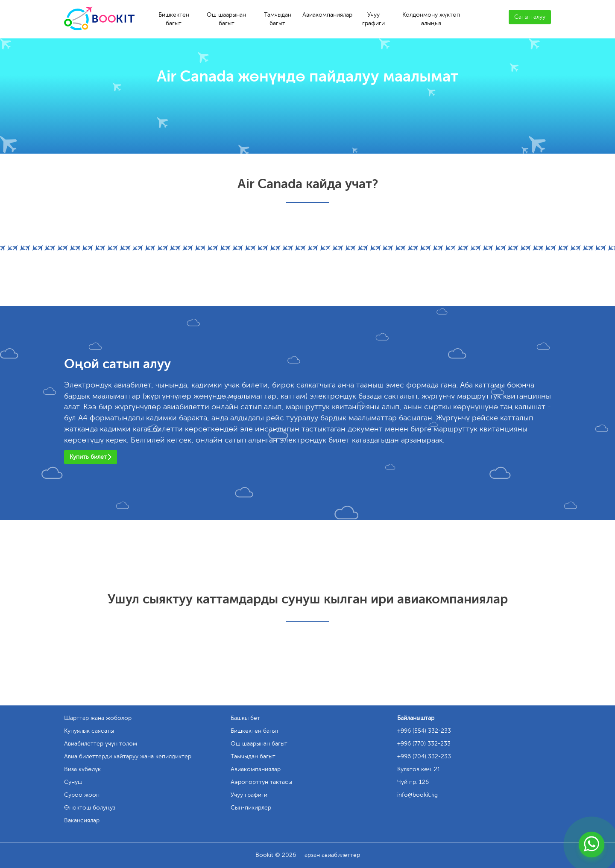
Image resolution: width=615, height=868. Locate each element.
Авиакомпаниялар (327, 15)
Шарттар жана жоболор (98, 718)
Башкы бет (245, 718)
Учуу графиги (373, 19)
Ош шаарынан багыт (226, 19)
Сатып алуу (530, 17)
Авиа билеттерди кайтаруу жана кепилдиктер (128, 756)
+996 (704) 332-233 (424, 756)
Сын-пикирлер (251, 808)
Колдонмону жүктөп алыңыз (431, 19)
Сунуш (73, 782)
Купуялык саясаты (89, 731)
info (417, 795)
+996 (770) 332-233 (424, 744)
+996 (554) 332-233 (424, 731)
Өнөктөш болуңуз (90, 808)
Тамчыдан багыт (278, 19)
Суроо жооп (82, 795)
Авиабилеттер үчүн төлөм (101, 744)
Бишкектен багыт (174, 19)
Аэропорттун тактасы (261, 782)
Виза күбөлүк (82, 769)
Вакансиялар (82, 820)
